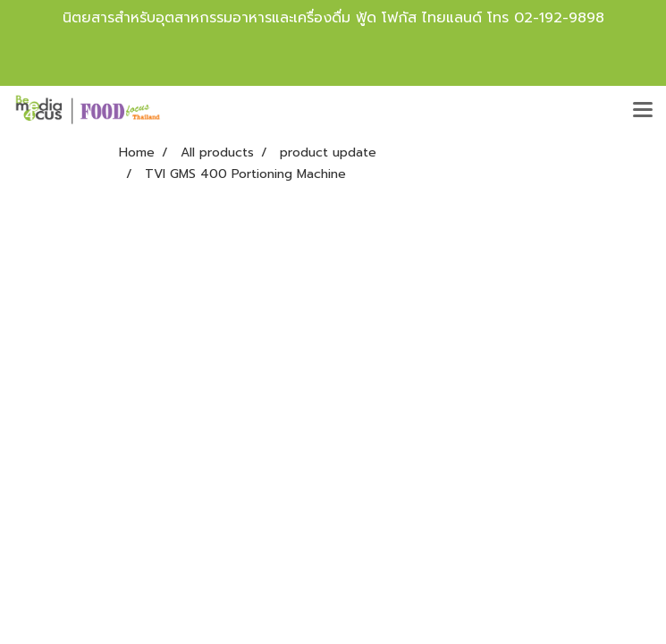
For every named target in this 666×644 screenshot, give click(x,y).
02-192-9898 (559, 18)
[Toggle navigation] (643, 111)
